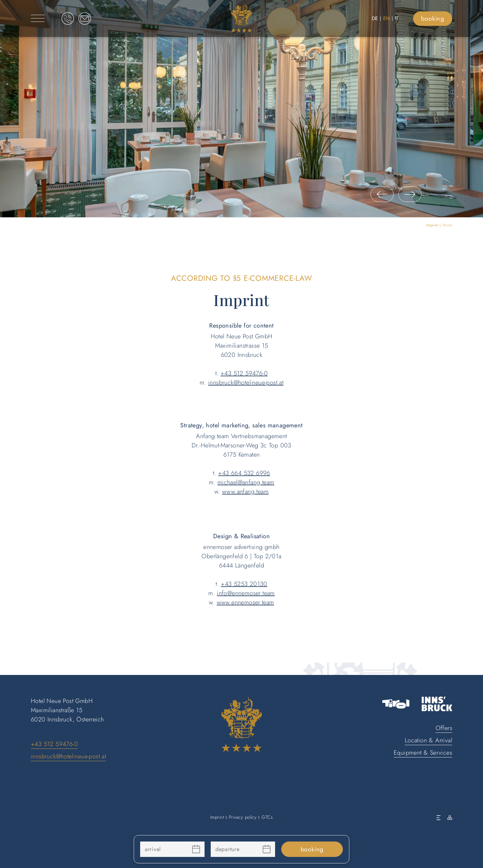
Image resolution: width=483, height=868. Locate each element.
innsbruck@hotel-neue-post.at (246, 383)
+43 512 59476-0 (244, 373)
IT (397, 18)
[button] (382, 194)
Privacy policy (243, 817)
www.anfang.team (245, 492)
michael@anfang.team (246, 482)
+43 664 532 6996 (244, 473)
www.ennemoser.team (246, 602)
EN (387, 18)
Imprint (217, 817)
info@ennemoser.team (246, 593)
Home (447, 225)
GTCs (267, 817)
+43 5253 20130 (244, 584)
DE (375, 18)
